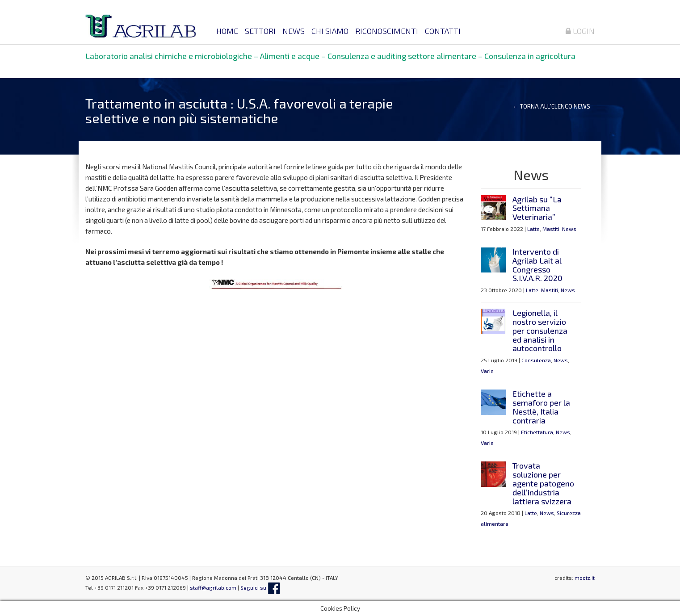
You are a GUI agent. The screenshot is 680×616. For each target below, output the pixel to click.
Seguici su (260, 587)
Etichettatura (537, 432)
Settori (260, 31)
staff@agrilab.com (213, 587)
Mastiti (551, 229)
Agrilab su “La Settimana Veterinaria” (537, 208)
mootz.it (585, 578)
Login (580, 31)
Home (227, 31)
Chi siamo (330, 31)
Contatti (443, 31)
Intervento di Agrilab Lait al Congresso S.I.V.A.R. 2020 (537, 265)
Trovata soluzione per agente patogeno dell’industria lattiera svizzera (543, 483)
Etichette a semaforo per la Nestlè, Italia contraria (541, 407)
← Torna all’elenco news (552, 106)
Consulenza (536, 360)
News (294, 31)
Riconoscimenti (387, 31)
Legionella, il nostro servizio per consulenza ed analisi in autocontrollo (540, 330)
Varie (487, 371)
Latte (533, 229)
